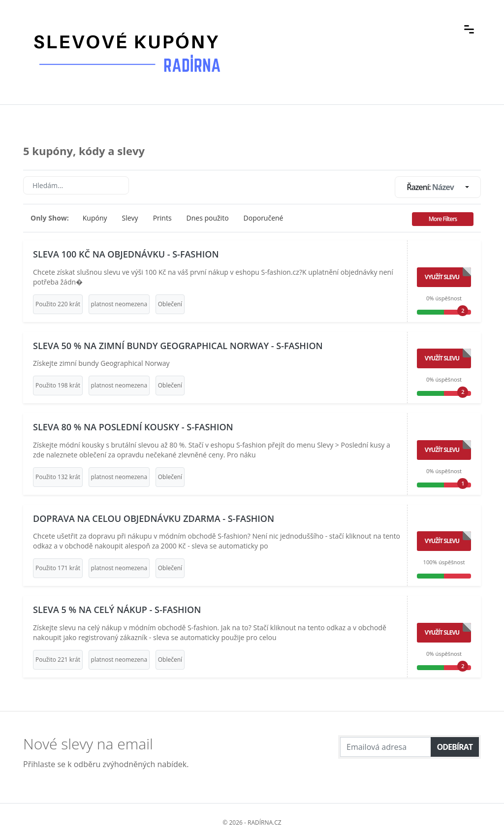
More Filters (443, 219)
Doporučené (264, 218)
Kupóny (95, 218)
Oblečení (170, 304)
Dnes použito (208, 218)
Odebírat (455, 747)
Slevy (130, 218)
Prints (162, 218)
